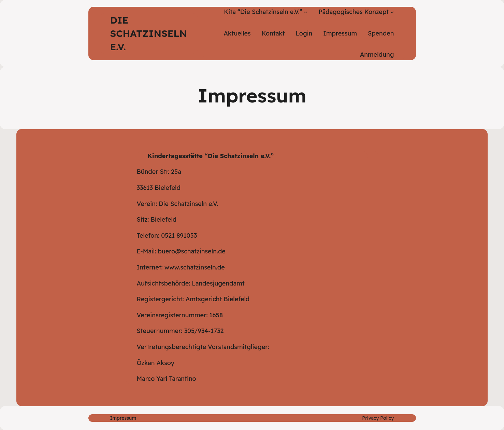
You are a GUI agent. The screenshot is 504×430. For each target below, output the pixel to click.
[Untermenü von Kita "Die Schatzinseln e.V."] (306, 12)
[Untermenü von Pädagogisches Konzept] (392, 12)
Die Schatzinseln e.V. (149, 33)
